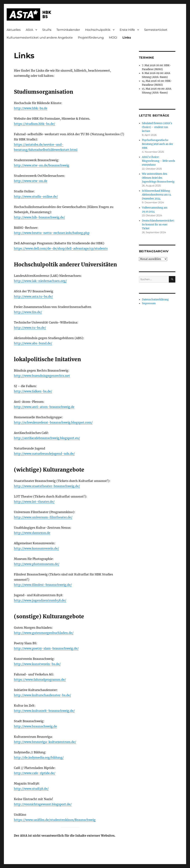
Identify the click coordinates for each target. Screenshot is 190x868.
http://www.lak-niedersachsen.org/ (40, 281)
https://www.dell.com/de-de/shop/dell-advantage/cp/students (61, 248)
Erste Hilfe (127, 30)
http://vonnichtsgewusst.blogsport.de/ (43, 804)
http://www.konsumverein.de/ (36, 548)
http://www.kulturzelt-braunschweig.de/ (44, 711)
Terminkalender (68, 30)
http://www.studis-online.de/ (36, 196)
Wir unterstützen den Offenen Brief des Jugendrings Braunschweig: (158, 178)
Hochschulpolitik (98, 30)
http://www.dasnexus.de (32, 533)
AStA (29, 30)
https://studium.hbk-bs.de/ (35, 124)
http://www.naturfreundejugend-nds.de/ (44, 454)
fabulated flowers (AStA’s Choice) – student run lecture (157, 127)
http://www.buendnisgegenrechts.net (42, 376)
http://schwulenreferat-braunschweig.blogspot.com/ (53, 422)
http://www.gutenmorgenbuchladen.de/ (44, 633)
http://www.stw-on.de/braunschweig (42, 165)
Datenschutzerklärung (155, 300)
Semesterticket (156, 30)
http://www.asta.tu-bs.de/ (33, 296)
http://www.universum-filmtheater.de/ (43, 517)
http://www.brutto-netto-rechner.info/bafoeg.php (52, 233)
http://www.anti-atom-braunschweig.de (44, 407)
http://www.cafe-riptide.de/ (35, 773)
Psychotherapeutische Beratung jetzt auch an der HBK (157, 144)
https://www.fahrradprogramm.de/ (40, 680)
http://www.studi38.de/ (31, 789)
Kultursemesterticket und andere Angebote (40, 38)
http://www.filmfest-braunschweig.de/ (43, 585)
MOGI (113, 38)
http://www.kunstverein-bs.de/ (37, 664)
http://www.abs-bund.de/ (33, 343)
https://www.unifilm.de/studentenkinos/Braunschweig (55, 820)
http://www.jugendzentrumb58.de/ (40, 600)
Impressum (149, 303)
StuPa (47, 30)
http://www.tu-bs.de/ (30, 328)
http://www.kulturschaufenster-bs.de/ (42, 695)
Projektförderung (91, 38)
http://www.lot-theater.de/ (34, 502)
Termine (147, 58)
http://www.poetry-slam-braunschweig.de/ (46, 648)
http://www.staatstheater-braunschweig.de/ (47, 486)
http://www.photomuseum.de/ (37, 564)
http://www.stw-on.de (31, 181)
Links (127, 38)
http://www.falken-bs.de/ (33, 391)
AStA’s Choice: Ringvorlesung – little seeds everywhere (159, 161)
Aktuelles (14, 30)
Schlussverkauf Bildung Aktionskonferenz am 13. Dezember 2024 (157, 195)
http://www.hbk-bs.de (31, 108)
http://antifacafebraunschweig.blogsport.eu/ (47, 438)
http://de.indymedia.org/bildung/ (39, 757)
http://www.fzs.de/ (28, 312)
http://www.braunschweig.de (35, 726)
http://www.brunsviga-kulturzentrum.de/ (45, 742)
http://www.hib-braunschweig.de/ (39, 217)
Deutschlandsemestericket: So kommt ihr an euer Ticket (158, 225)
